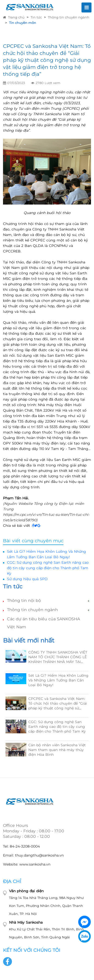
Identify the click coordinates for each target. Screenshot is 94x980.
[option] (47, 707)
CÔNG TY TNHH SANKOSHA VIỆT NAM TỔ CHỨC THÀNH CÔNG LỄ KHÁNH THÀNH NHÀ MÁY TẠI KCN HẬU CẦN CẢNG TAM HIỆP (58, 659)
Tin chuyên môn (23, 23)
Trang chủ (14, 17)
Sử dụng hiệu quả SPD (27, 579)
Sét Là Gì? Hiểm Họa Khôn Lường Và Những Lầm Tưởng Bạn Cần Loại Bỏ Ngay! (58, 680)
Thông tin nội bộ (24, 600)
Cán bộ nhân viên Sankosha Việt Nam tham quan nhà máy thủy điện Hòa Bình (57, 750)
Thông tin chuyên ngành (69, 17)
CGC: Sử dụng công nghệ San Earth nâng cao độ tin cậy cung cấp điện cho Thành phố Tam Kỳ (48, 568)
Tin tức (36, 17)
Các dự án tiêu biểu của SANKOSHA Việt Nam (43, 623)
